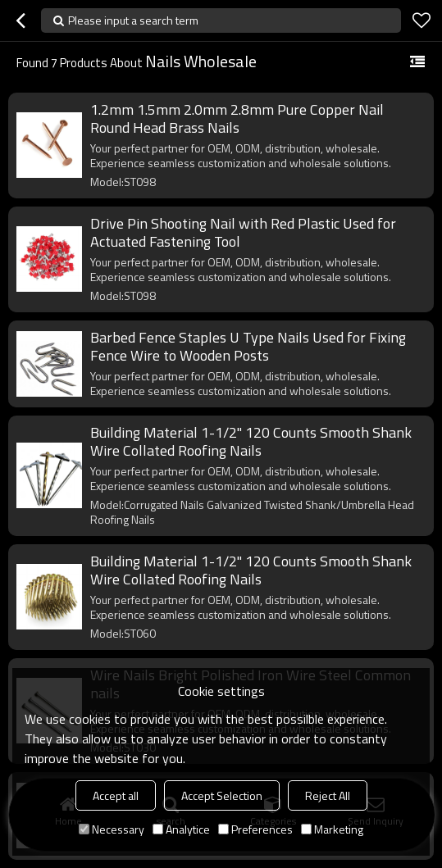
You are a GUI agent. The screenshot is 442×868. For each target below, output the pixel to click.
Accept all (116, 795)
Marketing (332, 829)
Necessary (112, 829)
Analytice (181, 829)
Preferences (255, 829)
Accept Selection (222, 795)
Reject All (328, 795)
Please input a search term (133, 20)
